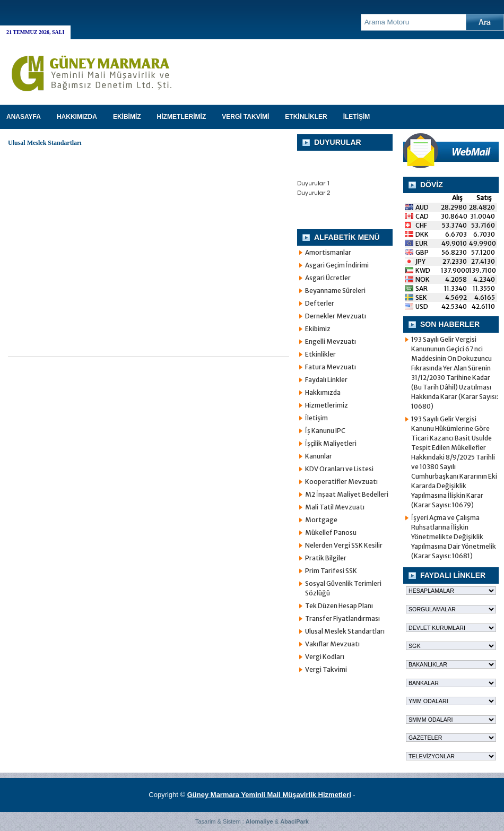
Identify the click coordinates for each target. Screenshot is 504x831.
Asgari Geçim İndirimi (337, 265)
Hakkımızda (323, 392)
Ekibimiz (318, 329)
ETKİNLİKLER (306, 117)
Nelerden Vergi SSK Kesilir (344, 545)
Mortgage (321, 520)
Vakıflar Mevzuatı (332, 644)
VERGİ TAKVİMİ (245, 117)
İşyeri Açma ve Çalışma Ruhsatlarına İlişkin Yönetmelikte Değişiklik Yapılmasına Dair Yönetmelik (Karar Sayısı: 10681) (454, 537)
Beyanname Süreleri (335, 291)
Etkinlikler (320, 354)
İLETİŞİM (357, 117)
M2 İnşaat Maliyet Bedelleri (347, 494)
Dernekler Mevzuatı (336, 316)
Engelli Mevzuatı (331, 341)
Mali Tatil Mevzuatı (335, 507)
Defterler (320, 303)
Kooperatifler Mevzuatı (341, 482)
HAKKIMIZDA (77, 117)
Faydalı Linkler (326, 380)
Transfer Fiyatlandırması (342, 618)
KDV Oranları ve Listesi (339, 469)
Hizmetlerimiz (327, 405)
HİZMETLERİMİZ (182, 117)
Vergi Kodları (325, 657)
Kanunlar (319, 456)
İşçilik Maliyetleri (331, 443)
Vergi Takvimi (326, 669)
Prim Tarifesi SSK (331, 571)
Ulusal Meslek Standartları (345, 631)
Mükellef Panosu (331, 533)
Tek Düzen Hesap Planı (339, 606)
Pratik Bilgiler (326, 558)
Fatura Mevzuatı (331, 367)
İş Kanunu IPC (325, 431)
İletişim (316, 418)
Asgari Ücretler (328, 278)
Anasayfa (24, 117)
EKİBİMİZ (127, 117)
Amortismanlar (328, 252)
